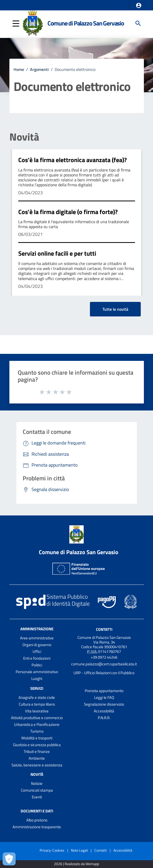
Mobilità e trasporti (37, 738)
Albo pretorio (37, 820)
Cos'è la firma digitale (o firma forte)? (68, 212)
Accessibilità (104, 711)
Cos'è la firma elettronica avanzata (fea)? (72, 160)
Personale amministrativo (37, 672)
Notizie (37, 783)
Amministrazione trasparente (37, 827)
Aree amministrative (37, 638)
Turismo (37, 731)
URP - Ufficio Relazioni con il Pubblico (104, 673)
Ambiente (37, 758)
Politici (37, 665)
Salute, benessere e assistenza (37, 765)
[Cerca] (138, 23)
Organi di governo (37, 645)
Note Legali (79, 850)
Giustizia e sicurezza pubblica (37, 745)
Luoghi (37, 678)
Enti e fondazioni (37, 658)
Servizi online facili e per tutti (57, 253)
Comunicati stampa (37, 790)
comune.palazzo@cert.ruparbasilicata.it (104, 664)
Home (19, 69)
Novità (24, 137)
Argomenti (39, 69)
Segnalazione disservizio (104, 704)
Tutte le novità (115, 309)
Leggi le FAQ (104, 697)
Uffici (37, 651)
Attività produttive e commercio (37, 718)
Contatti (104, 629)
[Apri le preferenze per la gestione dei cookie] (9, 859)
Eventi (37, 797)
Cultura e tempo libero (37, 704)
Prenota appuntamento (104, 691)
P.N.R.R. (104, 718)
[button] (139, 5)
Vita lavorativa (37, 711)
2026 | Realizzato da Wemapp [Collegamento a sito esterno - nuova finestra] (76, 864)
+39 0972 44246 (104, 657)
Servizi (37, 688)
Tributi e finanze (37, 751)
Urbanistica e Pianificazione (37, 724)
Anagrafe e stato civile (37, 697)
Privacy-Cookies (52, 850)
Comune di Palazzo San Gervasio (86, 23)
